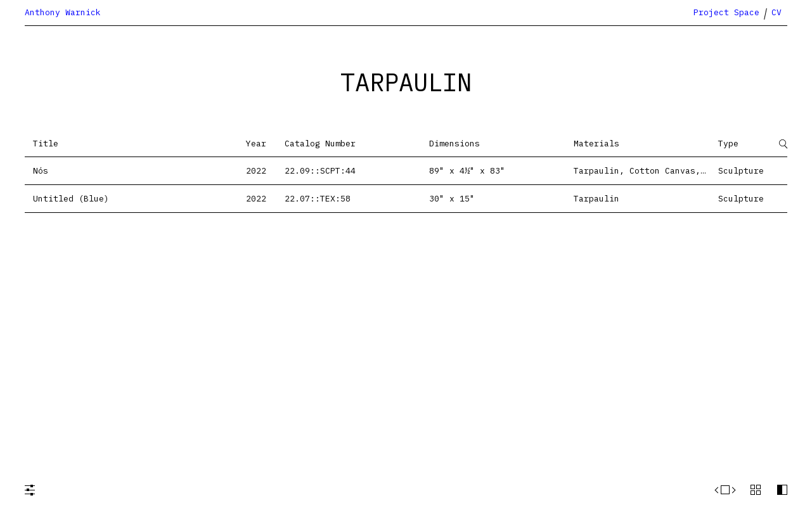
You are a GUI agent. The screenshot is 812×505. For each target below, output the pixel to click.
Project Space (726, 12)
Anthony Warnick (63, 12)
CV (777, 12)
